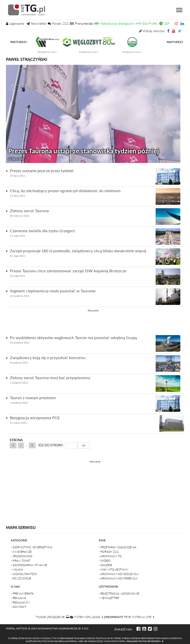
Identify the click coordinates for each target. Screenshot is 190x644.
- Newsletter (109, 598)
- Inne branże (21, 552)
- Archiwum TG (110, 556)
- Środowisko (22, 556)
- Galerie (105, 565)
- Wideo (105, 561)
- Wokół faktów (24, 574)
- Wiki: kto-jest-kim (113, 569)
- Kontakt (19, 607)
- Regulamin (20, 602)
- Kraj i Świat (21, 561)
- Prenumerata (22, 593)
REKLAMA (93, 311)
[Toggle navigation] (179, 10)
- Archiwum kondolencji (119, 574)
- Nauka (17, 569)
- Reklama (19, 598)
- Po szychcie (21, 578)
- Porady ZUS (109, 552)
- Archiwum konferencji (118, 578)
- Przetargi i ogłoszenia (118, 547)
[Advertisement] (93, 322)
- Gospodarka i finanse (29, 565)
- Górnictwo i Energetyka (32, 547)
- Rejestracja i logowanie (119, 593)
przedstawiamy (50, 52)
